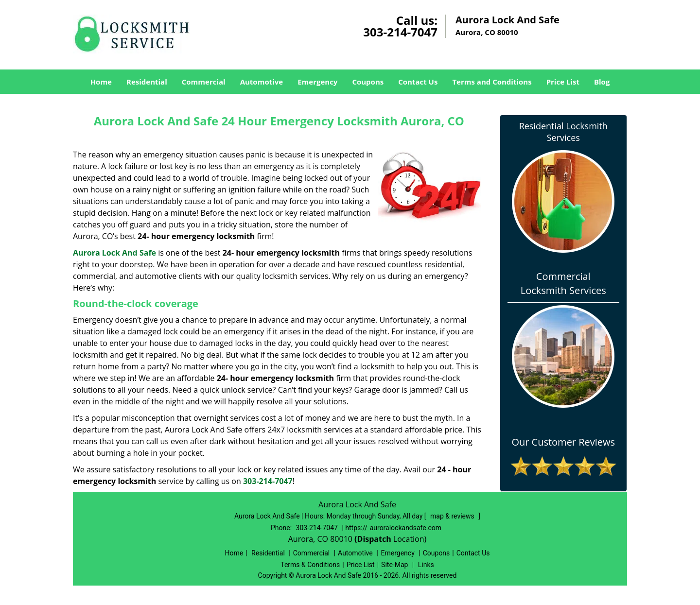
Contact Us (418, 82)
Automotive (262, 82)
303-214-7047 (400, 32)
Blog (602, 82)
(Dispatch (374, 539)
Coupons (368, 82)
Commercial (204, 82)
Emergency (317, 82)
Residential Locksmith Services (563, 132)
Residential (147, 82)
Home (101, 82)
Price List (563, 82)
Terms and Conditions (492, 82)
